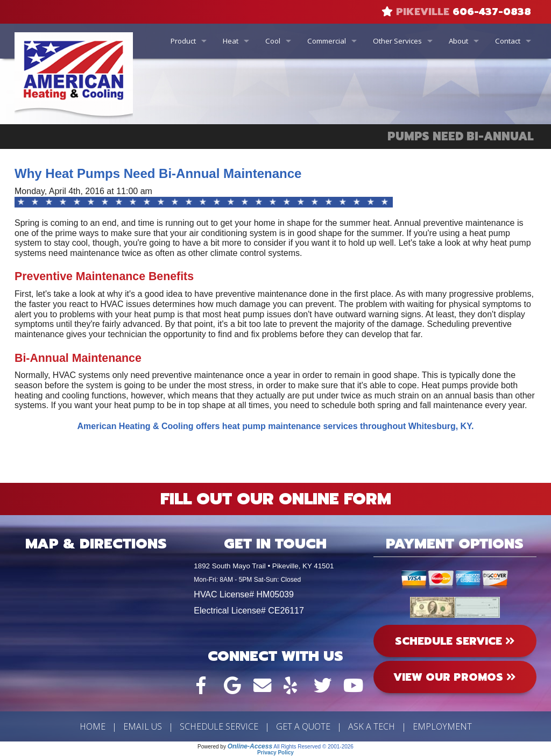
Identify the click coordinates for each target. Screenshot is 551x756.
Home (93, 726)
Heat (231, 41)
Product (183, 41)
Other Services (397, 41)
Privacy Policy (275, 753)
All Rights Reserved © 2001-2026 (313, 747)
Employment (442, 726)
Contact (508, 41)
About (458, 41)
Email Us (143, 726)
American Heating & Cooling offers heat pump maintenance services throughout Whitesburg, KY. (276, 426)
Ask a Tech (372, 726)
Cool (273, 41)
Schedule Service (219, 726)
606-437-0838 (492, 12)
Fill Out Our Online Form (276, 499)
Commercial (327, 41)
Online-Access (250, 746)
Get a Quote (303, 726)
